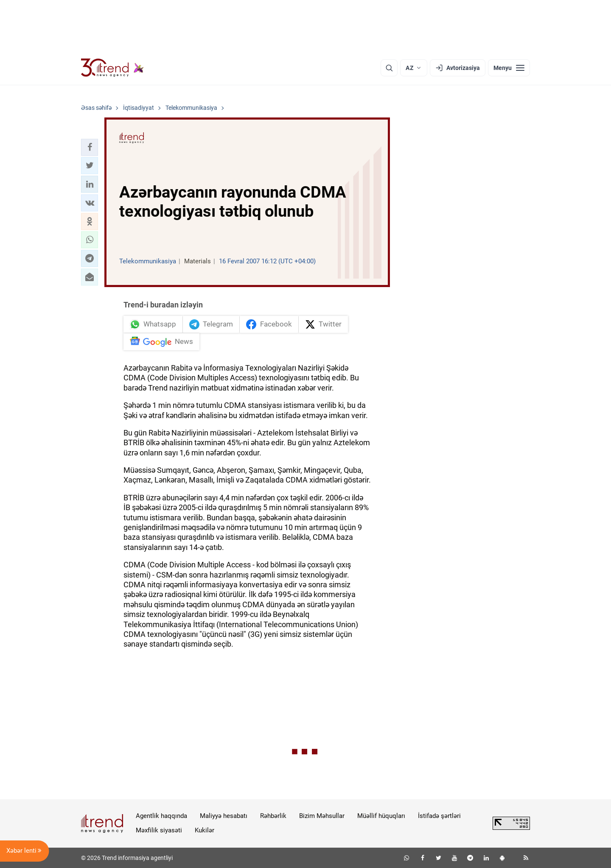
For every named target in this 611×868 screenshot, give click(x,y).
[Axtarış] (389, 68)
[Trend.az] (112, 68)
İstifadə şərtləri (439, 816)
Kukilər (205, 830)
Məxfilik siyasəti (159, 830)
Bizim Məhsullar (322, 816)
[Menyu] (509, 68)
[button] (90, 147)
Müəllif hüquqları (381, 816)
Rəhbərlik (273, 816)
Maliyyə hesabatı (224, 816)
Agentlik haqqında (161, 816)
